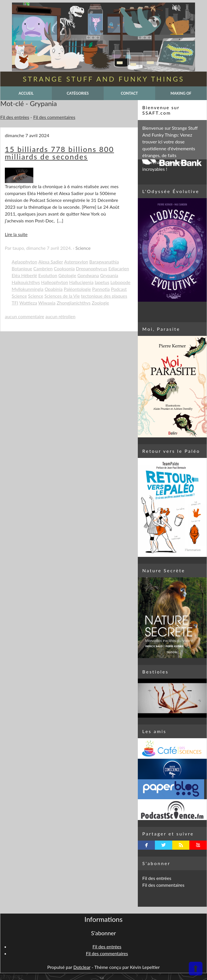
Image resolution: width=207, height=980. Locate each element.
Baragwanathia (104, 262)
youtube (198, 845)
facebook (146, 845)
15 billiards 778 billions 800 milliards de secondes (59, 153)
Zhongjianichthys (74, 303)
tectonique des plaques (104, 296)
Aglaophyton (24, 262)
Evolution (48, 275)
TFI (15, 303)
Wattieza (28, 303)
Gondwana (88, 275)
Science (83, 248)
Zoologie (100, 303)
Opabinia (54, 289)
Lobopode (120, 282)
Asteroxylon (76, 262)
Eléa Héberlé (24, 275)
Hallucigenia (81, 282)
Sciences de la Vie (62, 296)
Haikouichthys (26, 282)
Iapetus (102, 282)
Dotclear (82, 967)
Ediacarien (119, 268)
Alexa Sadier (51, 262)
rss (181, 845)
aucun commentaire (24, 316)
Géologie (67, 275)
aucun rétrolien (60, 316)
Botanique (22, 268)
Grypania (109, 275)
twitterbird (164, 845)
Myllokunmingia (28, 289)
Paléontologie (77, 289)
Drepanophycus (92, 268)
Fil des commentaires (54, 117)
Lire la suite (16, 234)
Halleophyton (55, 282)
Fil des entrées (15, 117)
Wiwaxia (47, 303)
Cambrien (43, 268)
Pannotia (101, 289)
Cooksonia (64, 268)
